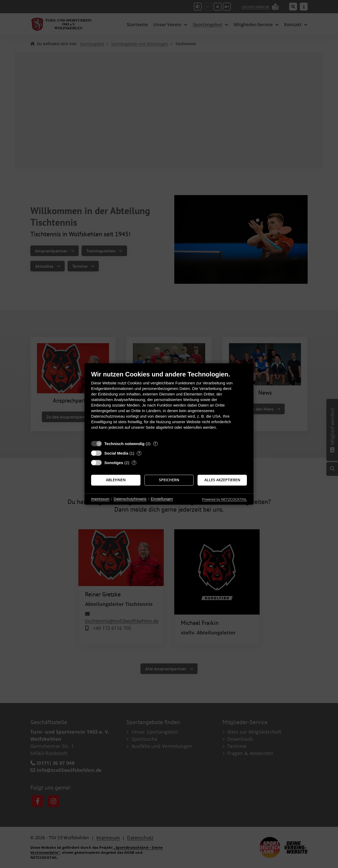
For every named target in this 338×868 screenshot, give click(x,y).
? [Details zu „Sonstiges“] (134, 463)
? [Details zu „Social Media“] (139, 453)
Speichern (169, 480)
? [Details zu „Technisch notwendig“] (155, 444)
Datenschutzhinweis (130, 499)
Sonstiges (114, 463)
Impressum (100, 499)
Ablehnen (116, 480)
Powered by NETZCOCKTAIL (224, 499)
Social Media (116, 453)
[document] (169, 404)
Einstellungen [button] (162, 499)
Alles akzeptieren (222, 480)
